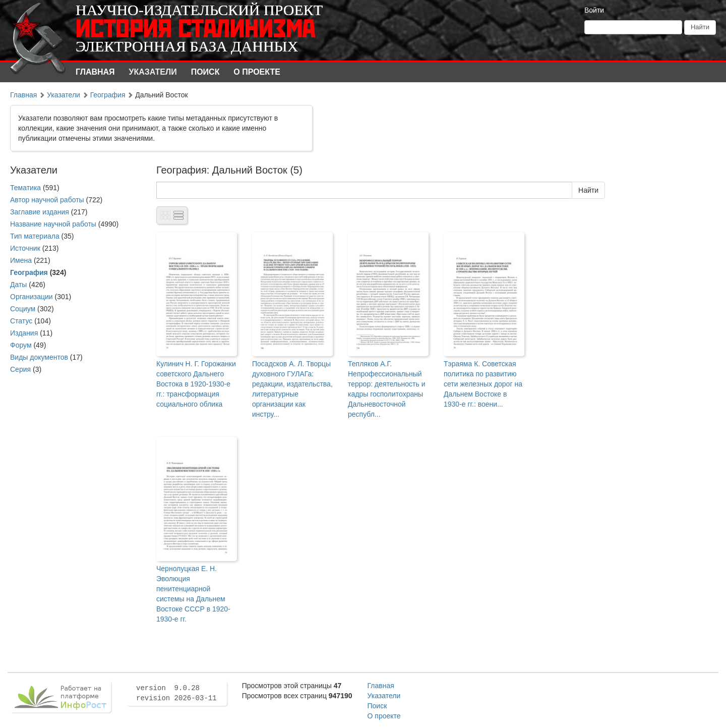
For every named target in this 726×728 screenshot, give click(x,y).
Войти (594, 10)
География (108, 95)
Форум (21, 345)
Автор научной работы (47, 200)
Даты (18, 285)
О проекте (257, 72)
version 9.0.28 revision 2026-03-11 (176, 693)
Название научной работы (53, 224)
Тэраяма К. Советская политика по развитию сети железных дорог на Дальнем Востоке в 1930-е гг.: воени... (483, 384)
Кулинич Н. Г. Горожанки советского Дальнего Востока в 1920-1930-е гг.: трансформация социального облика (196, 384)
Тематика (25, 188)
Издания (24, 333)
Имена (21, 260)
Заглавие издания (40, 212)
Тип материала (35, 236)
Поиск (205, 72)
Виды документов (39, 357)
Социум (23, 309)
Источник (25, 248)
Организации (32, 297)
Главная (95, 72)
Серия (20, 369)
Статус (21, 321)
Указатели (153, 72)
